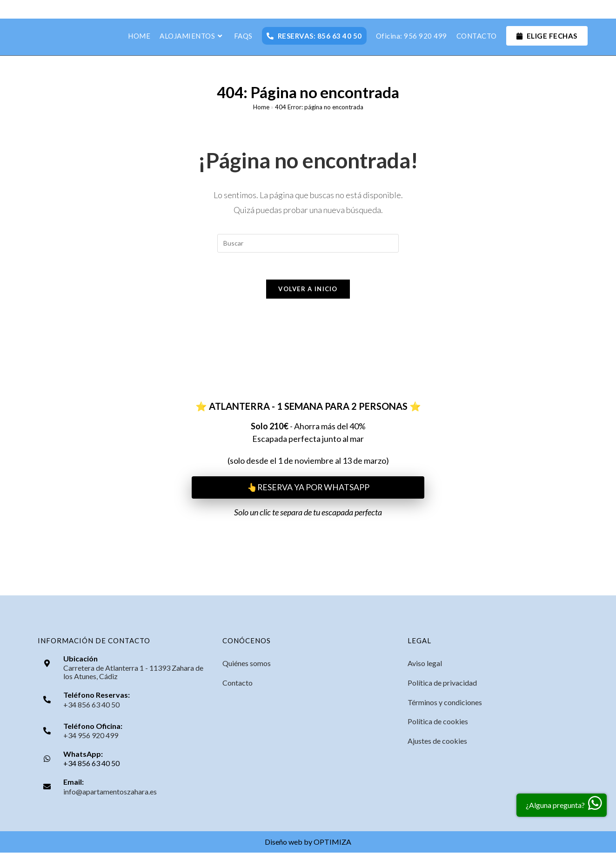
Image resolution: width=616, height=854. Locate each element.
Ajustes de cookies (437, 743)
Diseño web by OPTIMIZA (308, 843)
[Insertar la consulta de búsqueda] (308, 243)
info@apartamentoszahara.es (110, 793)
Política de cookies (438, 723)
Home (261, 107)
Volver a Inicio (308, 290)
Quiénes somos (247, 664)
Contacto (238, 684)
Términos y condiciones (445, 704)
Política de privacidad (442, 684)
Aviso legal (425, 664)
